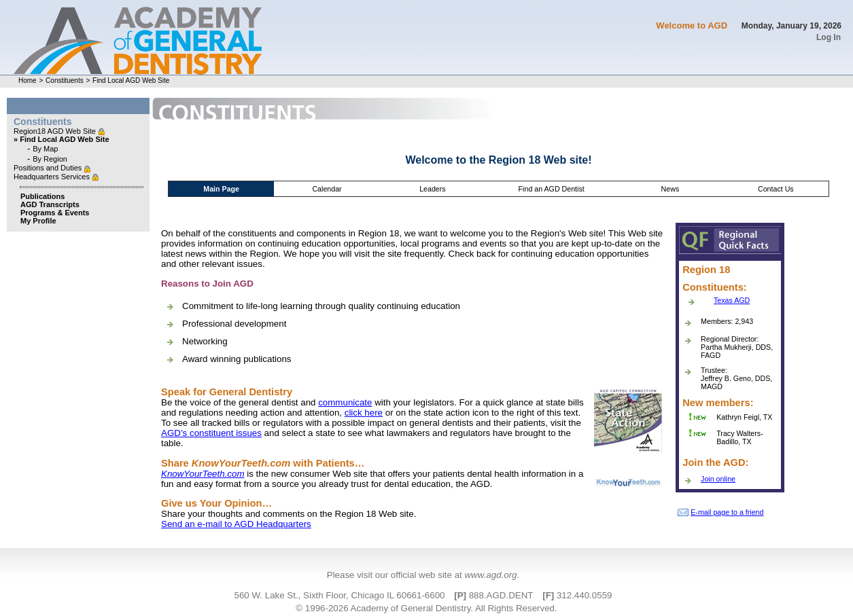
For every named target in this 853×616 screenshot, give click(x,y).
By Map (45, 149)
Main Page (221, 189)
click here (364, 413)
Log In (829, 37)
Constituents (65, 80)
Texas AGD (732, 300)
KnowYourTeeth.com (203, 474)
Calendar (327, 189)
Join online (718, 479)
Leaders (433, 189)
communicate (345, 402)
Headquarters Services (53, 177)
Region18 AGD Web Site (56, 131)
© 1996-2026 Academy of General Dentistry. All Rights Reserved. (426, 608)
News (671, 189)
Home (28, 80)
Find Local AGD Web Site (131, 80)
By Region (50, 159)
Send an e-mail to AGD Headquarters (236, 524)
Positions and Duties (49, 168)
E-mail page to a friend (720, 512)
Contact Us (776, 189)
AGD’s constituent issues (211, 433)
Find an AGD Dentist (552, 189)
